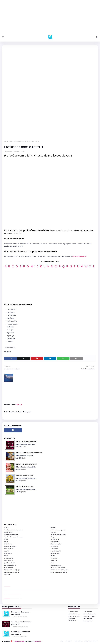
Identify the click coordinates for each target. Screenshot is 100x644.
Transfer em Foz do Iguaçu (59, 572)
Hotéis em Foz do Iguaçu (12, 570)
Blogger (53, 537)
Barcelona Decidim (10, 546)
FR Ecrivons (8, 544)
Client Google (11, 594)
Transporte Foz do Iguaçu (17, 598)
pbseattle (54, 560)
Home (61, 641)
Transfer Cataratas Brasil (58, 535)
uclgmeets (54, 558)
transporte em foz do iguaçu (59, 570)
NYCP (6, 542)
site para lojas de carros (5, 586)
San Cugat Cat (9, 549)
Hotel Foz (53, 532)
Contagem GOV (55, 542)
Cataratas (7, 574)
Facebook (68, 641)
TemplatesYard (19, 641)
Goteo (6, 556)
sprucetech (8, 553)
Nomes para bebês (74, 616)
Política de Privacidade (72, 619)
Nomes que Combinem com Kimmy (21, 633)
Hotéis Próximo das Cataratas (14, 537)
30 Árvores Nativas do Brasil (25, 475)
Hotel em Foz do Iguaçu (58, 530)
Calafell (7, 551)
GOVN (6, 539)
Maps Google (8, 532)
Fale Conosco (78, 641)
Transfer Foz (54, 546)
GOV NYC (53, 528)
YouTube (11, 594)
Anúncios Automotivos (58, 567)
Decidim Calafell (56, 551)
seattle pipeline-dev (11, 565)
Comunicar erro (87, 621)
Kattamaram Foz (19, 598)
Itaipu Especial (20, 598)
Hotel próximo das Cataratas (13, 530)
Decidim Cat (54, 549)
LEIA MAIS (24, 447)
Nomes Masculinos (90, 614)
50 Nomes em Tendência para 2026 (26, 441)
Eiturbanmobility (56, 544)
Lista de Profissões (79, 256)
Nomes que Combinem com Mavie (21, 613)
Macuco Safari (18, 598)
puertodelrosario (10, 563)
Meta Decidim (9, 560)
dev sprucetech (56, 553)
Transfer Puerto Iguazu (11, 535)
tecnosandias (9, 558)
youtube (5, 590)
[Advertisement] (50, 18)
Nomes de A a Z (88, 612)
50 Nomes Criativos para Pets (25, 487)
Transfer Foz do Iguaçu (16, 598)
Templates (38, 641)
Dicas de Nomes (73, 612)
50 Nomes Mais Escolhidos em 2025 (26, 464)
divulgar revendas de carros (7, 586)
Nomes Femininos (74, 614)
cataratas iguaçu (11, 598)
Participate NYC (55, 539)
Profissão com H (18, 141)
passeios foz (6, 590)
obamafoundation (56, 565)
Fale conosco (88, 619)
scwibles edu (8, 567)
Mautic (53, 556)
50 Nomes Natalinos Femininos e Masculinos (29, 453)
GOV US (6, 528)
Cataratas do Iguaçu (22, 598)
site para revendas (10, 586)
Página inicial (8, 141)
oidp (52, 563)
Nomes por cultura (89, 616)
